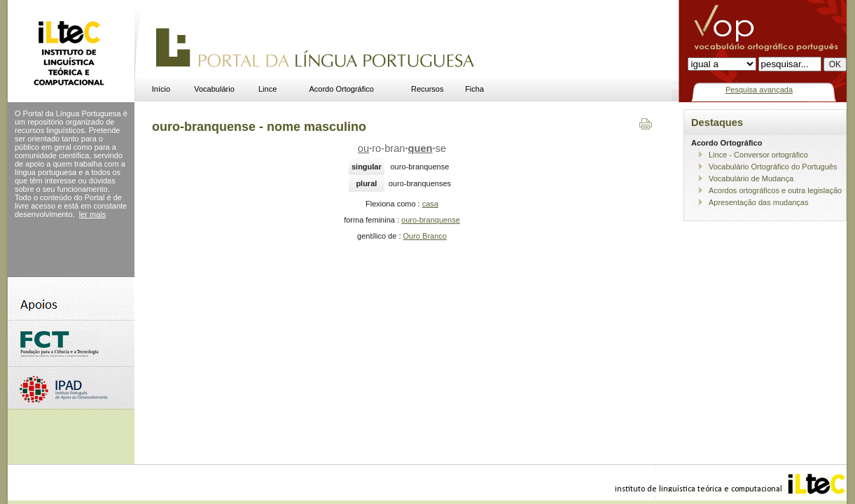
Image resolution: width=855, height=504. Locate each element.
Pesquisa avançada (759, 90)
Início (161, 89)
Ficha (474, 89)
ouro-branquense (431, 220)
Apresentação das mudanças (758, 202)
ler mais (93, 214)
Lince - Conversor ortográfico (758, 155)
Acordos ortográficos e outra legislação (775, 190)
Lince (267, 89)
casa (430, 204)
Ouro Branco (425, 236)
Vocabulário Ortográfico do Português (773, 167)
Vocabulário (214, 89)
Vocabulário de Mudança (751, 178)
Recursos (427, 89)
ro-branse (402, 148)
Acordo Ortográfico (342, 89)
